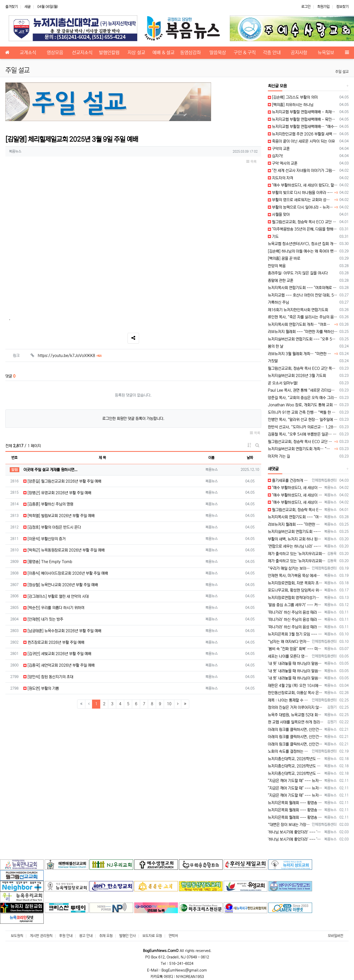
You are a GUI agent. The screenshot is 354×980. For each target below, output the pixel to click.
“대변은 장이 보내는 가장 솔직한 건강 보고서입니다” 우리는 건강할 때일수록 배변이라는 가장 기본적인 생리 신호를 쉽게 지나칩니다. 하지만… (289, 825)
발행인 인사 (128, 936)
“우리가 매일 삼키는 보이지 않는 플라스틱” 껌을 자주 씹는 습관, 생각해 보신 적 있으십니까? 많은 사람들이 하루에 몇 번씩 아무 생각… (289, 568)
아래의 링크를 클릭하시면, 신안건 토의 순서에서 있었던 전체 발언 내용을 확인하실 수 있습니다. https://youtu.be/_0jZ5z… (295, 730)
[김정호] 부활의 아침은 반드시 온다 (52, 527)
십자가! (275, 156)
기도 (273, 237)
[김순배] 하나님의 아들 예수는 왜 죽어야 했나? (303, 251)
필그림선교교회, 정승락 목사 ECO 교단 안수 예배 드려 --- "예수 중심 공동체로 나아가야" (303, 222)
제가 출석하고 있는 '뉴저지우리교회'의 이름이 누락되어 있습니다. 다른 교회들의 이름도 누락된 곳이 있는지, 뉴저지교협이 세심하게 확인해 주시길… (297, 554)
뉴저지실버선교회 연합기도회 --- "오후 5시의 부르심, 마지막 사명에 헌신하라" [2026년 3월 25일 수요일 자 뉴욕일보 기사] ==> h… (295, 532)
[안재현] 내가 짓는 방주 (43, 619)
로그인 (306, 7)
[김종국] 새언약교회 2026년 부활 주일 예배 (59, 665)
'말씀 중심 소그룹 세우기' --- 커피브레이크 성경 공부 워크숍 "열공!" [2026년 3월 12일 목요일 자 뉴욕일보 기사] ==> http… (295, 605)
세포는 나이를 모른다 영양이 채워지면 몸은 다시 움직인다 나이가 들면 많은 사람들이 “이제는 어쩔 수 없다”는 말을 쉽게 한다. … (289, 656)
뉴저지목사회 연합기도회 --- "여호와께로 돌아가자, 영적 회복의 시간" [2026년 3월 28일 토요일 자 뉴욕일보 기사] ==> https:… (295, 517)
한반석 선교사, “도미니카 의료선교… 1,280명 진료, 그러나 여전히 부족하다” (303, 427)
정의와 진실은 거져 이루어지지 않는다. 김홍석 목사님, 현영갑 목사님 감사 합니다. (297, 707)
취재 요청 (106, 936)
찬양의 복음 (277, 266)
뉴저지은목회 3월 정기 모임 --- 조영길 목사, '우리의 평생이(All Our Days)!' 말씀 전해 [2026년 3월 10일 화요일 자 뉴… (295, 634)
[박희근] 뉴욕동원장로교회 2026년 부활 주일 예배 (64, 550)
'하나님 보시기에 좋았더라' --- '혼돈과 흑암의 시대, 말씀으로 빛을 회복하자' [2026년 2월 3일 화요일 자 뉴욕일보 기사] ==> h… (295, 832)
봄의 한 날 (276, 346)
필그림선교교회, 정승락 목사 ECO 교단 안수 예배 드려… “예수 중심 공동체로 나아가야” (301, 442)
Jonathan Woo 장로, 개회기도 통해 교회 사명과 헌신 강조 (303, 405)
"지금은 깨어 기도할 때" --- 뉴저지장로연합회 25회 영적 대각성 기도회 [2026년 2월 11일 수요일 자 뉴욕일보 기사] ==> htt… (295, 781)
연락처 (173, 936)
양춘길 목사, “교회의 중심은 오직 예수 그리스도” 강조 (303, 398)
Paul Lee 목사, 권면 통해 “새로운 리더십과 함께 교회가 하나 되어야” (303, 390)
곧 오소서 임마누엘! (283, 383)
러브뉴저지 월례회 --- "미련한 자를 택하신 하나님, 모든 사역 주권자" (303, 332)
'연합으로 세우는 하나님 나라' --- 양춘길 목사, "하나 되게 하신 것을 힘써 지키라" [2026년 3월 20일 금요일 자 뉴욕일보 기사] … (295, 546)
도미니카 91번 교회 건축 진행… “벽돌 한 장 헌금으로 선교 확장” (303, 412)
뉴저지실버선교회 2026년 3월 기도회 (297, 376)
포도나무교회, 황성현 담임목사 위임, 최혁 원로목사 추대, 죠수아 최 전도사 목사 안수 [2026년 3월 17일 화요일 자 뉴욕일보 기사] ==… (295, 590)
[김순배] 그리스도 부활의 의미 (293, 97)
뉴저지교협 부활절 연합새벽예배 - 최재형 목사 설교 (303, 112)
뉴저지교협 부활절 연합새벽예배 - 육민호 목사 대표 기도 (303, 119)
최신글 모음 (277, 86)
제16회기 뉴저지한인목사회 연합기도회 (298, 310)
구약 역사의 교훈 (283, 163)
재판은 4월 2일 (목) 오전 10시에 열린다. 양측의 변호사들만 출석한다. (295, 686)
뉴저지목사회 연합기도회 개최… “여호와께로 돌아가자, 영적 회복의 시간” (301, 324)
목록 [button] (251, 162)
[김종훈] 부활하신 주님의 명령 (48, 504)
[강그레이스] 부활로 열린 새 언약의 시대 (56, 596)
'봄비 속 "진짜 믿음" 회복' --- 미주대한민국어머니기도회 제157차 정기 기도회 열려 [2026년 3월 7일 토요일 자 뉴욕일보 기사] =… (295, 649)
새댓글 (273, 469)
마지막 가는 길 (279, 456)
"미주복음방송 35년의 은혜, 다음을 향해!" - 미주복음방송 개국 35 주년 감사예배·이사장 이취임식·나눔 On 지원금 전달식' (303, 229)
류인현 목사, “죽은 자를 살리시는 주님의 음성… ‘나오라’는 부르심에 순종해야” (303, 317)
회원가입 (323, 7)
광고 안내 (86, 936)
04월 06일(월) (48, 7)
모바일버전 (335, 936)
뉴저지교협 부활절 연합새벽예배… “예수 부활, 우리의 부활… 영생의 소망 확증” (303, 127)
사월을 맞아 (279, 214)
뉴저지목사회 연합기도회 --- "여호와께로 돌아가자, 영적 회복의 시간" (303, 288)
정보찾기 (342, 7)
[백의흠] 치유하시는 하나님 (291, 105)
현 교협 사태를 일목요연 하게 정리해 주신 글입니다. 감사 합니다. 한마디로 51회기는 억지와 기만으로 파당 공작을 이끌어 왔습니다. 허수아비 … (297, 722)
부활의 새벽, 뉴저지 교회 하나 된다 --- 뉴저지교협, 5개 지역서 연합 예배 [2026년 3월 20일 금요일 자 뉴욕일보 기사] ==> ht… (295, 539)
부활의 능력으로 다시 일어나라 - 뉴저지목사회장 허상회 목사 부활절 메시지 (301, 207)
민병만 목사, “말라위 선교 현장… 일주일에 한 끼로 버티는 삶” (303, 420)
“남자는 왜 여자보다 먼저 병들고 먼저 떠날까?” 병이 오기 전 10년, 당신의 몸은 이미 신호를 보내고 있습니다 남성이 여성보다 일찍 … (289, 642)
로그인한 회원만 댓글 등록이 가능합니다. (133, 419)
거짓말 (273, 361)
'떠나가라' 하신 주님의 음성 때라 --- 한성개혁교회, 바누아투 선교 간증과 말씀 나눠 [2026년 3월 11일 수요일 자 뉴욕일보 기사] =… (295, 612)
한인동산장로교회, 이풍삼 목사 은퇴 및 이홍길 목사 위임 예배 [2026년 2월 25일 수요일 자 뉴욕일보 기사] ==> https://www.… (295, 693)
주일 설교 (342, 72)
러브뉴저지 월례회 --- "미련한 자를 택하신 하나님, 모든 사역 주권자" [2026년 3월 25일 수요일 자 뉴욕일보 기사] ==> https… (295, 524)
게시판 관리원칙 (41, 936)
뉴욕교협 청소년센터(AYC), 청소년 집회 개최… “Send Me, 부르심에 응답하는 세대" (303, 244)
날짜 (250, 458)
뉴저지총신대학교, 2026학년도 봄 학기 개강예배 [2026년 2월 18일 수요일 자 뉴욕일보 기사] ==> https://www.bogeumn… (295, 759)
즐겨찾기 (12, 7)
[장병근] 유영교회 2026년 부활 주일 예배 (57, 493)
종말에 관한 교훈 (281, 281)
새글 (28, 7)
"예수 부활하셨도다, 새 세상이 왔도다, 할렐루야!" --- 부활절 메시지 (303, 185)
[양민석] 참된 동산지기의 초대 (48, 677)
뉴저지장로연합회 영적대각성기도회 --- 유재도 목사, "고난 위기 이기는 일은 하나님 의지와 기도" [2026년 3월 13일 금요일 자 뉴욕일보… (295, 598)
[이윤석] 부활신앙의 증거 (44, 539)
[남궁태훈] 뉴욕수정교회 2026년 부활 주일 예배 (62, 631)
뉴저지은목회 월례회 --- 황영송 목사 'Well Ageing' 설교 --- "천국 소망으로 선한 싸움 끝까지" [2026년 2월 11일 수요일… (295, 803)
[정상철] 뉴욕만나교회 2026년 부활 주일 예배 (61, 585)
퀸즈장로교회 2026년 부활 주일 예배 (54, 642)
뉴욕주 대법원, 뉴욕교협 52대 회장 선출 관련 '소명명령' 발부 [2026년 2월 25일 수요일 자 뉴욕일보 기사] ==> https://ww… (295, 715)
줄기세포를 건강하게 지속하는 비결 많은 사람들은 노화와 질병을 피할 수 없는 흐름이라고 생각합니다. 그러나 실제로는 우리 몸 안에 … (289, 480)
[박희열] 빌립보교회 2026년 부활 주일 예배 (59, 516)
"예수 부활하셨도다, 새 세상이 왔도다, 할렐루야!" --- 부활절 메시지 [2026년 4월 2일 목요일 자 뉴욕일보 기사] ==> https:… (295, 488)
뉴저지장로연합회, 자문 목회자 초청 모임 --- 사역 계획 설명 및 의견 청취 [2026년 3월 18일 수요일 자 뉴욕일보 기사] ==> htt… (295, 583)
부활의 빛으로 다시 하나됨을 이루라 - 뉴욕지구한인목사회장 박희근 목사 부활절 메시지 (301, 193)
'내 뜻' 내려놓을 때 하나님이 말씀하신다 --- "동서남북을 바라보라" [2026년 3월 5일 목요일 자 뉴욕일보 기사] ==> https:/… (295, 663)
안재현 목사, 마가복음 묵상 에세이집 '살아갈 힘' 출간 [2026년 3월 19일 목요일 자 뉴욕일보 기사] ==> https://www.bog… (295, 576)
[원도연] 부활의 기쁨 (41, 688)
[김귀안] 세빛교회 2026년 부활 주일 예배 (57, 654)
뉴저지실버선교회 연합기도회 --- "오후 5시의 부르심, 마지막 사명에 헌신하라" (303, 339)
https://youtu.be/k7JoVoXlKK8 (70, 356)
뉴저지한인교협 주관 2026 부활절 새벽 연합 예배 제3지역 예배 (303, 134)
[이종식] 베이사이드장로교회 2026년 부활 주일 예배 (66, 573)
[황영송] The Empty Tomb (48, 562)
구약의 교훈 (279, 149)
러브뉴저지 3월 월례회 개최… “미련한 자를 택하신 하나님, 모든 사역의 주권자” (301, 354)
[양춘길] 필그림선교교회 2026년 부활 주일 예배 (62, 481)
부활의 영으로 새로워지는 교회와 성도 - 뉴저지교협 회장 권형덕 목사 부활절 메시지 (301, 200)
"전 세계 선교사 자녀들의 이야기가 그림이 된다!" (303, 171)
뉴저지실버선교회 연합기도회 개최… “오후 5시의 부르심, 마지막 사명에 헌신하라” (301, 449)
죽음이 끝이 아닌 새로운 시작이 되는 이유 (301, 141)
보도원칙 (17, 936)
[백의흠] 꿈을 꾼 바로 (284, 258)
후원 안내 (66, 936)
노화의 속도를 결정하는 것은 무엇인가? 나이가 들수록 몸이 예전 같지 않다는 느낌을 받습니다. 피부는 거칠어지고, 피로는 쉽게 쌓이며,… (289, 751)
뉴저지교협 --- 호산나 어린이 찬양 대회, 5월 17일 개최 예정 (303, 295)
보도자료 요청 (152, 936)
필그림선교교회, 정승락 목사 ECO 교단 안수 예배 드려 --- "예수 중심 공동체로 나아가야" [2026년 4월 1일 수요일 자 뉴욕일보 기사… (295, 510)
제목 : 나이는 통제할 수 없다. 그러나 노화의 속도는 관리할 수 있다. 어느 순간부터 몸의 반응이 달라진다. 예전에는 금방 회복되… (289, 700)
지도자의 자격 (280, 178)
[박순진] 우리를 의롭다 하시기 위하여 (54, 608)
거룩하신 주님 (278, 302)
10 (169, 704)
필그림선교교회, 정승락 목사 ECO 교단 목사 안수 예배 (303, 368)
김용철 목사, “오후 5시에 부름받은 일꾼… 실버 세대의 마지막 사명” (303, 434)
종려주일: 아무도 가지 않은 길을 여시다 (298, 273)
